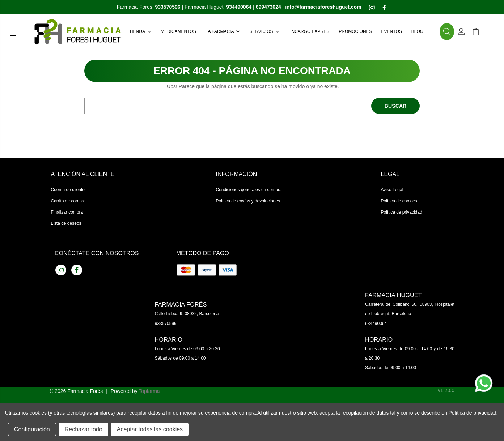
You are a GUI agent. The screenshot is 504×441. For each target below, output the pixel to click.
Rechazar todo (84, 429)
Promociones (355, 31)
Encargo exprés (309, 31)
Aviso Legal (392, 190)
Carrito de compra (68, 201)
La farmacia (223, 31)
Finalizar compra (67, 212)
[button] (16, 31)
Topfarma (149, 391)
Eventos (392, 31)
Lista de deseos (66, 223)
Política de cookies (399, 201)
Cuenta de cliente (68, 190)
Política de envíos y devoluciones (248, 201)
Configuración (32, 429)
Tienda (140, 31)
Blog (417, 31)
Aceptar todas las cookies (150, 429)
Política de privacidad (402, 212)
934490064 (376, 324)
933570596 (166, 324)
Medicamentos (178, 31)
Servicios (264, 31)
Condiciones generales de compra (249, 190)
